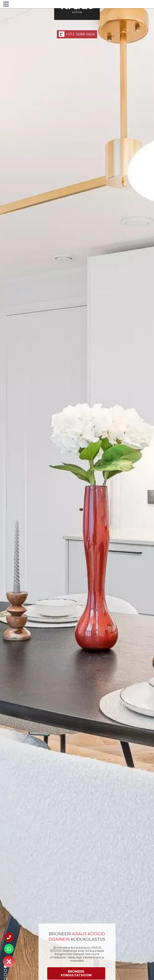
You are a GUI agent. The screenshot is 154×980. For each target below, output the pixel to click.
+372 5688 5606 (77, 34)
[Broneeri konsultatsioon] (76, 973)
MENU (16, 5)
